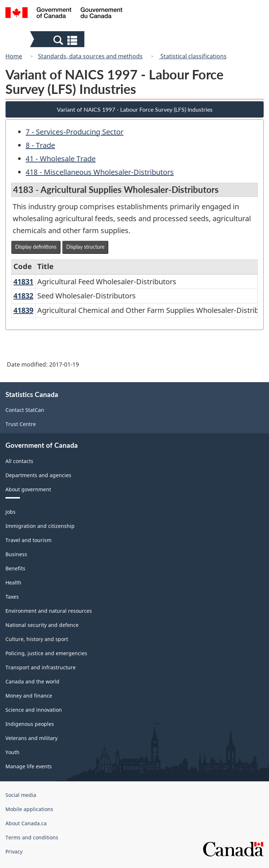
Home (14, 56)
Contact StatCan (25, 410)
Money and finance (29, 696)
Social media (21, 795)
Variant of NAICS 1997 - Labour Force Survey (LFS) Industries (135, 109)
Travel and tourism (28, 540)
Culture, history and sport (37, 639)
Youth (12, 752)
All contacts (19, 461)
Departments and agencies (38, 475)
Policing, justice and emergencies (46, 653)
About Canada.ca (26, 823)
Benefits (15, 568)
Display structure (85, 247)
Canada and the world (32, 681)
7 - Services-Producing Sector (75, 132)
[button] (58, 40)
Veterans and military (31, 738)
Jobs (10, 512)
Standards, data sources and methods (90, 56)
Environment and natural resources (49, 611)
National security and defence (42, 625)
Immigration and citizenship (40, 526)
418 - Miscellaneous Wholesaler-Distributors (100, 172)
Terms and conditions (32, 837)
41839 (23, 310)
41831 (23, 282)
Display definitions (36, 247)
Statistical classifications (193, 56)
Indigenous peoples (30, 724)
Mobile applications (29, 809)
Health (13, 582)
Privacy (14, 852)
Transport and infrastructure (41, 667)
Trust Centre (21, 424)
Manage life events (29, 766)
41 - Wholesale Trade (61, 159)
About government (28, 489)
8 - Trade (40, 145)
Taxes (12, 597)
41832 (23, 296)
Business (16, 554)
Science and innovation (34, 710)
